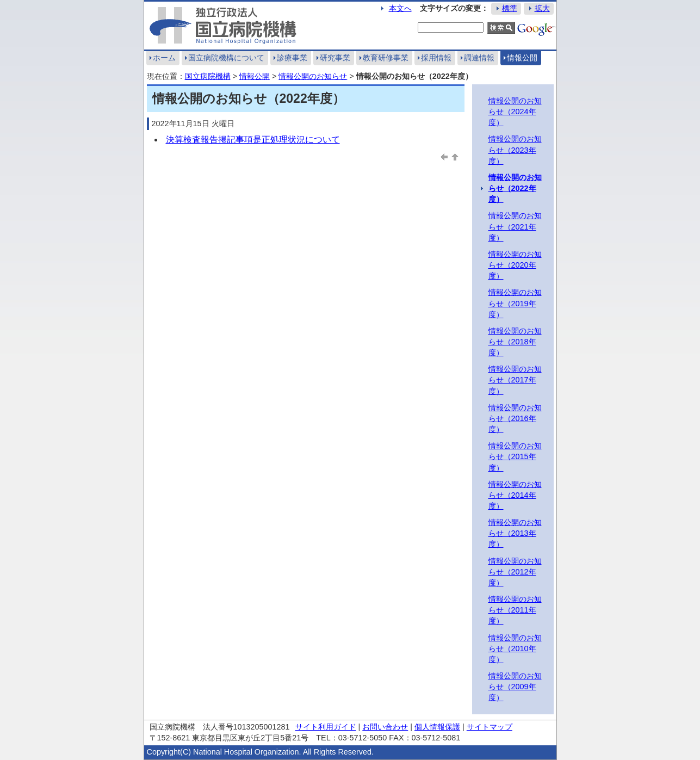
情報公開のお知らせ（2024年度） (515, 112)
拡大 (542, 8)
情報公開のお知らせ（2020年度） (515, 265)
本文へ (400, 8)
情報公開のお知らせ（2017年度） (515, 380)
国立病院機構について (226, 58)
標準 (510, 8)
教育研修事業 (386, 58)
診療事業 (292, 58)
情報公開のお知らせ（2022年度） (515, 188)
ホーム (164, 58)
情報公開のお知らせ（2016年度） (515, 418)
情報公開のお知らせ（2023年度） (515, 150)
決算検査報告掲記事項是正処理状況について (253, 140)
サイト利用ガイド (326, 727)
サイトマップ (490, 727)
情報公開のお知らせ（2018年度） (515, 342)
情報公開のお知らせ (313, 76)
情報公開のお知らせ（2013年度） (515, 533)
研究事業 (335, 58)
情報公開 (522, 58)
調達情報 (479, 58)
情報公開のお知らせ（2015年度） (515, 456)
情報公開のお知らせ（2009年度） (515, 687)
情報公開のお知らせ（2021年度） (515, 226)
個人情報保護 (437, 727)
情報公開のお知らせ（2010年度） (515, 648)
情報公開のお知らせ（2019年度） (515, 303)
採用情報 (436, 58)
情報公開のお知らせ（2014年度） (515, 495)
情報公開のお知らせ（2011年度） (515, 610)
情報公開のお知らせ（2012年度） (515, 572)
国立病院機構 (208, 76)
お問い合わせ (385, 727)
